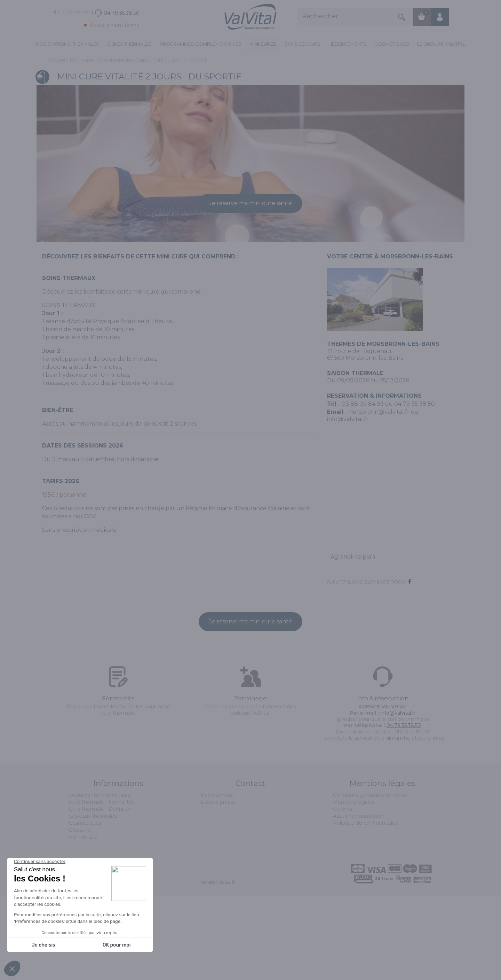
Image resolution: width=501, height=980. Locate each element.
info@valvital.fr (398, 797)
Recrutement (217, 879)
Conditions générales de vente (370, 879)
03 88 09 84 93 (363, 488)
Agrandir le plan (353, 641)
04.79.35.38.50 (404, 810)
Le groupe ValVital (441, 44)
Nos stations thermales (67, 44)
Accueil (57, 60)
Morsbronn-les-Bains (124, 60)
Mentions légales (354, 886)
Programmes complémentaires (201, 44)
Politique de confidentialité (366, 907)
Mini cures (263, 44)
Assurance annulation (359, 900)
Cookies (343, 893)
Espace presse (218, 886)
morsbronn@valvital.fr (378, 496)
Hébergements (347, 44)
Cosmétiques (392, 44)
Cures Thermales (129, 44)
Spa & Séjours (302, 44)
